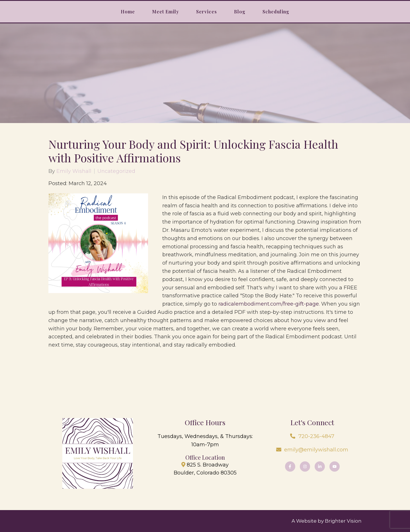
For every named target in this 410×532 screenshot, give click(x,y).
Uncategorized (116, 171)
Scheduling (276, 12)
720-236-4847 (316, 436)
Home (128, 12)
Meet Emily (166, 12)
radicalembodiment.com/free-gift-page (269, 304)
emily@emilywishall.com (316, 450)
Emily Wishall (74, 171)
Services (207, 12)
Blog (240, 12)
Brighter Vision (343, 521)
